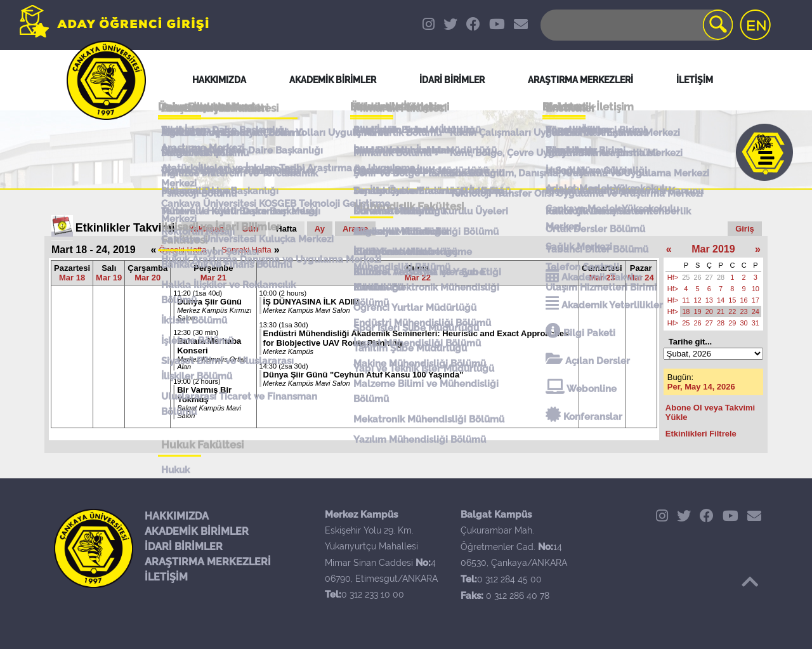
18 (686, 311)
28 (721, 277)
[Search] (636, 25)
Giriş (745, 229)
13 (709, 300)
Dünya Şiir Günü (209, 302)
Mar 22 (418, 278)
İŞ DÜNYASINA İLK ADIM (311, 302)
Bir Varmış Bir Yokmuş (204, 395)
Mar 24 (641, 278)
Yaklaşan (207, 229)
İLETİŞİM (166, 577)
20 (709, 311)
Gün (250, 229)
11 (686, 300)
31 (756, 323)
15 (732, 300)
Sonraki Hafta (246, 250)
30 (744, 323)
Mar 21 (213, 278)
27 (709, 277)
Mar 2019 (713, 249)
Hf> (673, 277)
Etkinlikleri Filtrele (701, 434)
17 (756, 300)
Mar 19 (109, 278)
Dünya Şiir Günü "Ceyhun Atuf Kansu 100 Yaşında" (363, 375)
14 (721, 300)
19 (698, 311)
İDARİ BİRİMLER (184, 547)
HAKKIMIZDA (177, 516)
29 (732, 323)
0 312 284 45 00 (509, 579)
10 (756, 289)
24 (756, 311)
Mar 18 (72, 278)
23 (744, 311)
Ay (320, 229)
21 (721, 311)
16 (744, 300)
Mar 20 (147, 278)
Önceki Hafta (182, 250)
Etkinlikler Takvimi (125, 228)
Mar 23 (602, 278)
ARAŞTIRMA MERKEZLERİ (208, 562)
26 (698, 277)
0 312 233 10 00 (373, 594)
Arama (355, 229)
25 (686, 277)
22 (732, 311)
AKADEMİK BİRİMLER (197, 531)
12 (698, 300)
